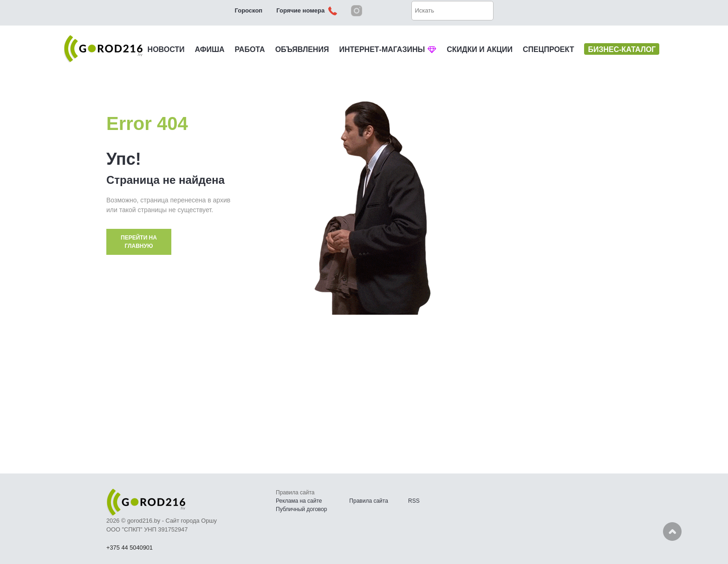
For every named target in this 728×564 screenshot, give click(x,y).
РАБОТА (250, 49)
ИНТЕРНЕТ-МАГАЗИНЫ (388, 49)
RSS (414, 501)
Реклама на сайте (299, 501)
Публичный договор (301, 509)
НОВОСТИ (166, 49)
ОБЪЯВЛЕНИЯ (302, 49)
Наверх (672, 532)
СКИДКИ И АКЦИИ (480, 49)
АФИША (210, 49)
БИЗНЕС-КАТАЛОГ (622, 49)
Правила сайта (368, 501)
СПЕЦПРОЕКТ (548, 49)
